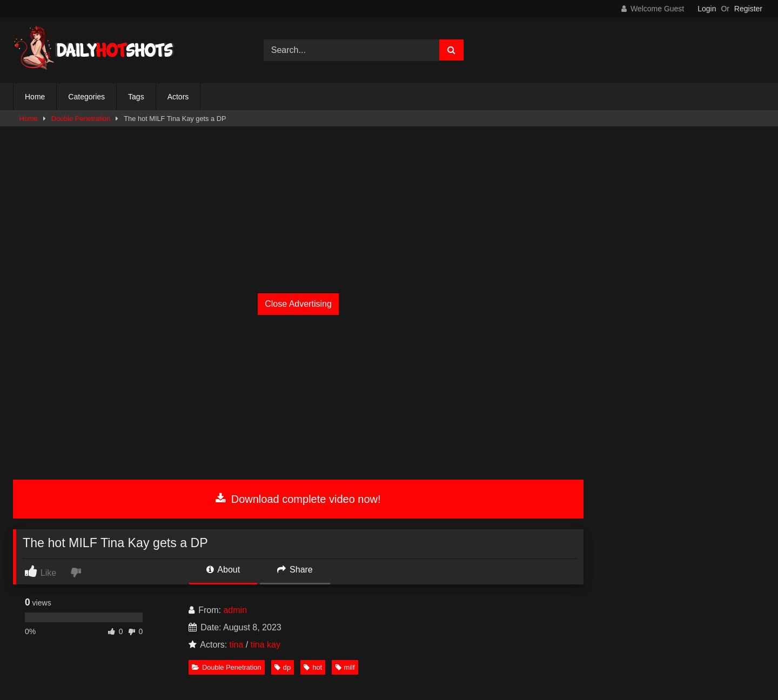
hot (313, 667)
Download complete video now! (298, 499)
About (223, 570)
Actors (178, 97)
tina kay (266, 645)
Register (748, 9)
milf (345, 667)
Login (707, 9)
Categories (86, 97)
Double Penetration (81, 119)
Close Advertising (298, 304)
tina (237, 645)
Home (35, 97)
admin (235, 610)
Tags (136, 97)
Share (295, 570)
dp (283, 667)
